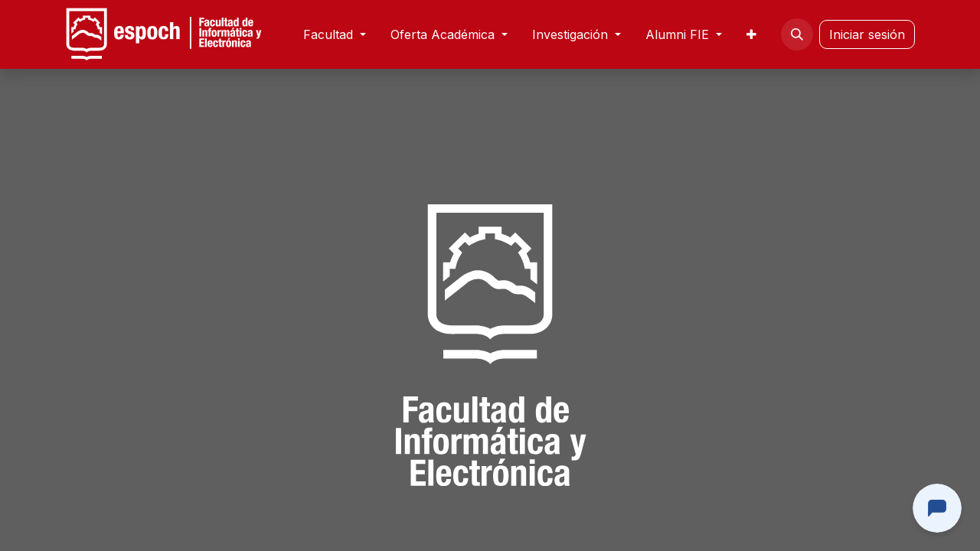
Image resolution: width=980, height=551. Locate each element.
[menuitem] (335, 34)
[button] (797, 34)
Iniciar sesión (867, 34)
